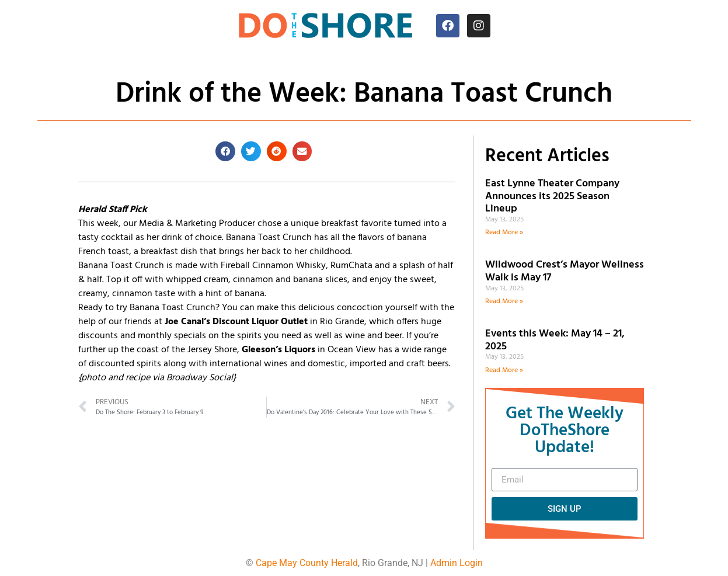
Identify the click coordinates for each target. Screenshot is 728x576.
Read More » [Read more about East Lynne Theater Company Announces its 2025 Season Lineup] (504, 233)
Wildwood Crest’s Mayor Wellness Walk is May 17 (565, 271)
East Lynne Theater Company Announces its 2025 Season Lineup (552, 196)
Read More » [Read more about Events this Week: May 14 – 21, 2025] (504, 370)
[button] (225, 151)
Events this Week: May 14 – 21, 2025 (555, 340)
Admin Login (457, 563)
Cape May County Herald (307, 563)
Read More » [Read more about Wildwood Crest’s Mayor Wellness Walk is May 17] (504, 301)
